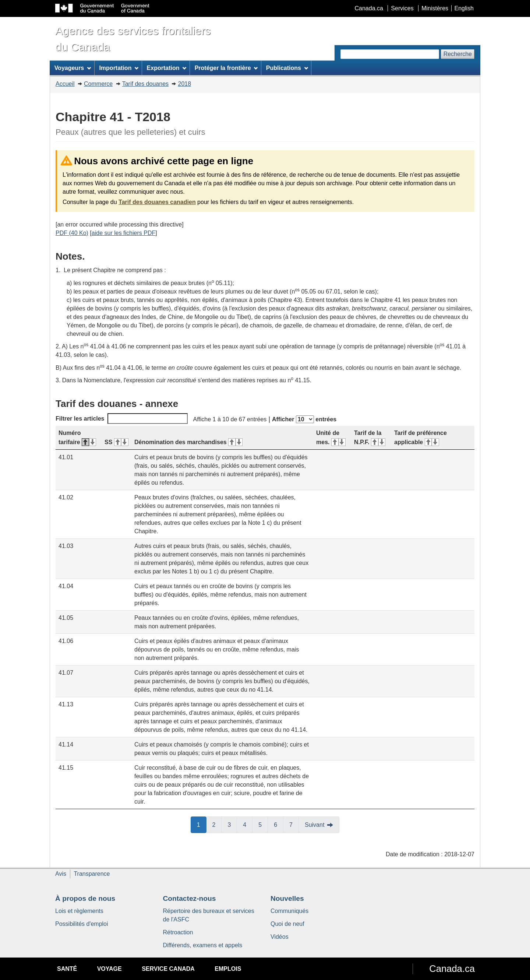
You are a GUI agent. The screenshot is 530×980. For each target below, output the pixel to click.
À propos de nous (85, 898)
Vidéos (280, 937)
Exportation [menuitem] (167, 68)
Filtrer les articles (122, 419)
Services (402, 8)
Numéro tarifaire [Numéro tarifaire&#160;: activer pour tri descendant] (77, 438)
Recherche (458, 54)
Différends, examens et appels (203, 945)
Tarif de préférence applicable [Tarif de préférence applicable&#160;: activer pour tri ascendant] (421, 438)
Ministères (435, 8)
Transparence (92, 874)
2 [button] (217, 824)
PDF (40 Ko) (72, 233)
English (464, 8)
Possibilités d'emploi (82, 924)
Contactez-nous (190, 898)
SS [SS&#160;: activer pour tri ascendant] (116, 442)
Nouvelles (287, 898)
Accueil (65, 84)
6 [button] (279, 824)
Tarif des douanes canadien (157, 202)
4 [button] (248, 824)
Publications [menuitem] (287, 68)
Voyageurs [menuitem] (73, 68)
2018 (184, 84)
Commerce (98, 84)
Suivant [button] (315, 825)
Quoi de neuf (287, 924)
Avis (61, 874)
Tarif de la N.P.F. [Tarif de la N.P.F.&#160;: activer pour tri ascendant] (370, 438)
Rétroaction (178, 932)
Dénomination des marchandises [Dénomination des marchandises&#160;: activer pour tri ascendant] (188, 442)
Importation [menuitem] (119, 68)
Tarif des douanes (145, 84)
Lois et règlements (79, 911)
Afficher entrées (304, 419)
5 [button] (263, 824)
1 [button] (202, 824)
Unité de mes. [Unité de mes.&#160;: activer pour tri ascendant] (331, 438)
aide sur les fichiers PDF (123, 233)
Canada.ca (369, 8)
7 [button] (294, 824)
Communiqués (289, 911)
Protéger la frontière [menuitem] (226, 68)
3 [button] (232, 824)
